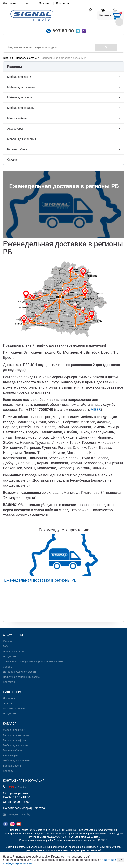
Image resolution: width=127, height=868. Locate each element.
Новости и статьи (27, 58)
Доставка (9, 3)
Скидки (12, 160)
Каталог (8, 641)
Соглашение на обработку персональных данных (33, 662)
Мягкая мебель (63, 118)
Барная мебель (63, 149)
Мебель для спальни (63, 108)
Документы (10, 657)
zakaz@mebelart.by (19, 814)
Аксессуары (63, 129)
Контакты (63, 3)
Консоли (8, 771)
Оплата (27, 3)
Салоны (44, 3)
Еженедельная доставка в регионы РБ (40, 580)
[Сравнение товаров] (117, 10)
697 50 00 (64, 31)
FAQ (5, 646)
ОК (121, 860)
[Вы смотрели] (105, 10)
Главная (8, 58)
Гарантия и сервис (14, 708)
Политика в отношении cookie (21, 677)
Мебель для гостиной (63, 87)
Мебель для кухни (63, 77)
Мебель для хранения (63, 139)
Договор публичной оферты (20, 672)
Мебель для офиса (63, 97)
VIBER (96, 410)
